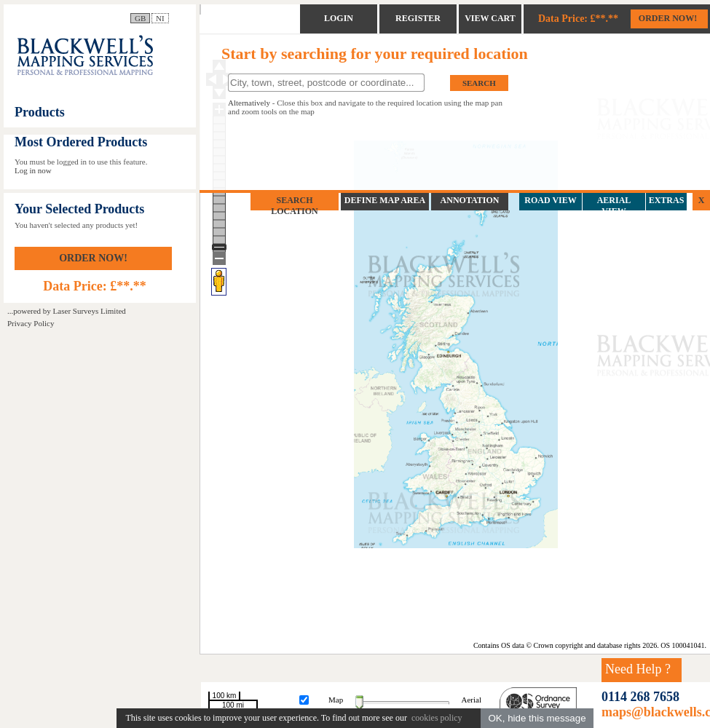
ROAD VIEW (550, 200)
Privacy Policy (31, 323)
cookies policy (436, 718)
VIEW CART (490, 18)
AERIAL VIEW (614, 206)
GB (140, 18)
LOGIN (339, 18)
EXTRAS (667, 200)
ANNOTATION (470, 200)
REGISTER (418, 18)
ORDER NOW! (93, 258)
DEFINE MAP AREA (385, 200)
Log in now (33, 170)
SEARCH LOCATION (294, 206)
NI (160, 18)
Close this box (300, 103)
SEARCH (479, 83)
